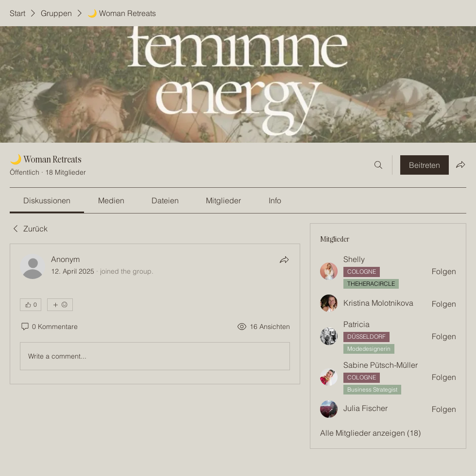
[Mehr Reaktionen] (60, 305)
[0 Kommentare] (49, 327)
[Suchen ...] (378, 165)
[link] (47, 200)
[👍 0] (31, 305)
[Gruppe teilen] (460, 164)
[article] (155, 314)
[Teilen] (284, 260)
